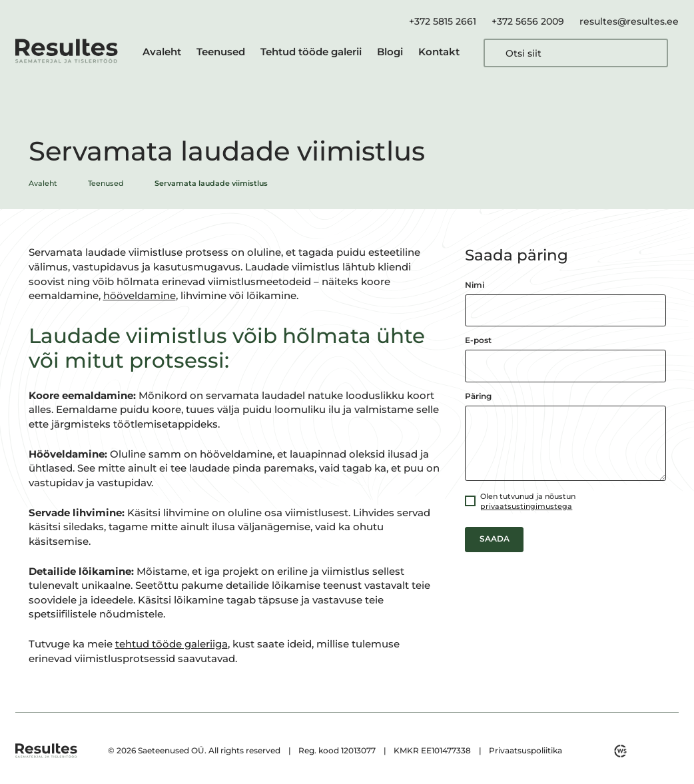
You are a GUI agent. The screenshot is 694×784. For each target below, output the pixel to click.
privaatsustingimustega (526, 507)
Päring (478, 396)
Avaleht (162, 52)
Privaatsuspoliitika (525, 751)
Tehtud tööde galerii (311, 52)
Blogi (390, 52)
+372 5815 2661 (443, 21)
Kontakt (439, 52)
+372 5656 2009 (528, 21)
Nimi (475, 285)
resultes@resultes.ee (629, 21)
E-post (478, 340)
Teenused (221, 52)
